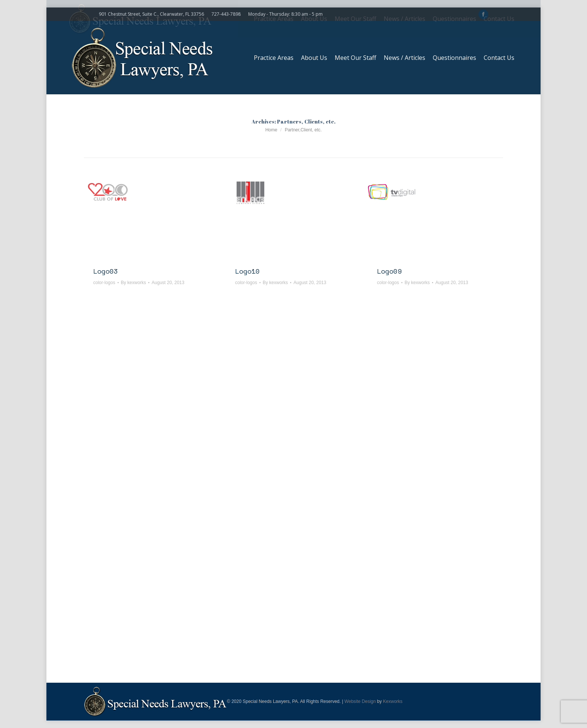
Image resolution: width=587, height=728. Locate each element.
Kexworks (393, 701)
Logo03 (106, 271)
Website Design (360, 701)
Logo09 (389, 271)
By (133, 283)
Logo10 (247, 271)
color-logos (104, 283)
